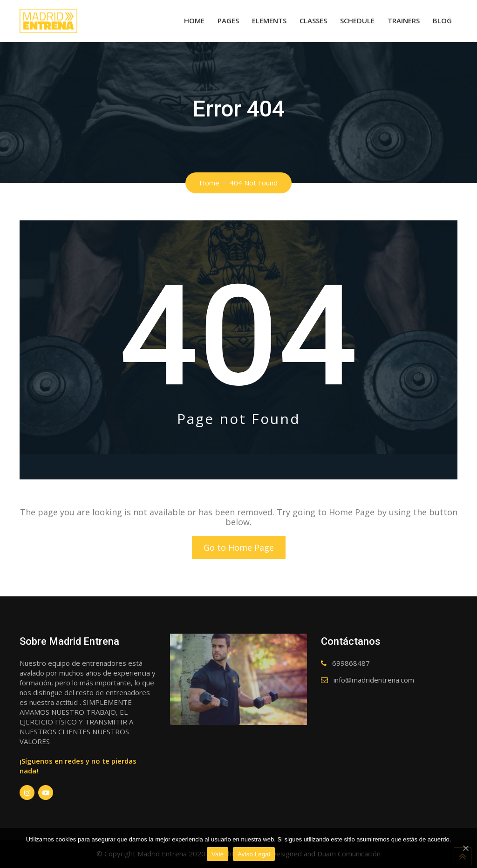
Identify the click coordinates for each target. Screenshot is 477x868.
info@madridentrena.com (374, 680)
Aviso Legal (254, 854)
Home (194, 21)
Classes (313, 21)
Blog (442, 21)
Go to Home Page (239, 547)
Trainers (404, 21)
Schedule (357, 21)
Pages (228, 21)
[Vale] (465, 848)
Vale (218, 854)
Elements (269, 21)
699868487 (351, 663)
